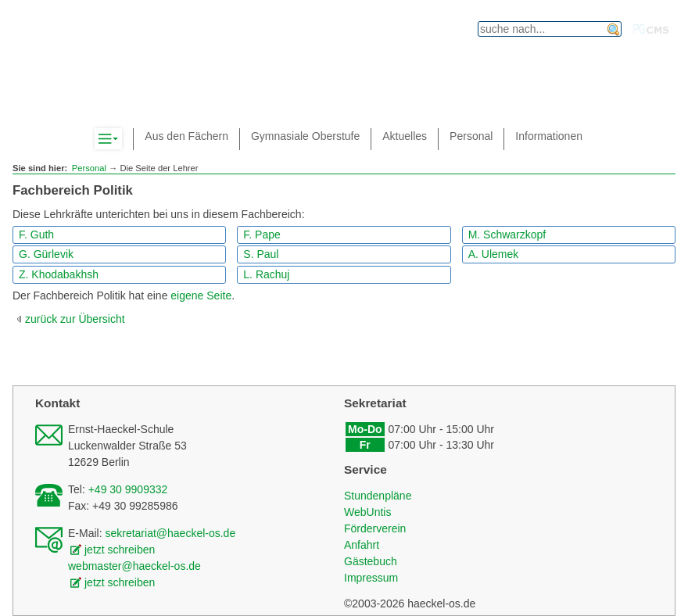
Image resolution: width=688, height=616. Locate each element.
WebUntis (367, 512)
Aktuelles (405, 136)
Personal (89, 168)
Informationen (549, 136)
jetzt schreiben (120, 550)
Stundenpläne (378, 496)
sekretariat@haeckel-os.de (170, 533)
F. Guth (36, 235)
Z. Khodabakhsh (59, 274)
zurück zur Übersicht (75, 319)
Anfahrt (362, 545)
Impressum (371, 578)
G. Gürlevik (46, 254)
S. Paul (261, 254)
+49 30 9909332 (128, 489)
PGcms (651, 29)
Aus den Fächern (186, 136)
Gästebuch (371, 561)
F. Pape (262, 235)
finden (614, 30)
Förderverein (375, 528)
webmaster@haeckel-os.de (134, 566)
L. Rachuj (266, 274)
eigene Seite (201, 295)
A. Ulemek (494, 254)
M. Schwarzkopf (507, 235)
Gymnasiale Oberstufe (305, 136)
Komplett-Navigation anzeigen (122, 139)
